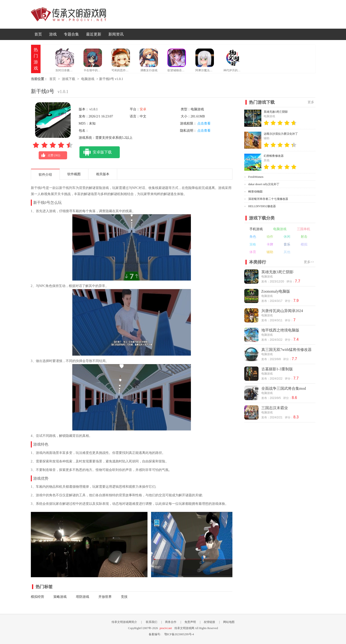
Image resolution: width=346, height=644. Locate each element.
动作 (270, 237)
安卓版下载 (96, 152)
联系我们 (152, 622)
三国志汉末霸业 (275, 408)
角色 (253, 237)
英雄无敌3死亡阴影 (276, 112)
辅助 (270, 252)
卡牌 (270, 244)
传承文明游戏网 (69, 14)
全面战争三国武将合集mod (284, 388)
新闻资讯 (116, 34)
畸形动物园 (255, 192)
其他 (287, 252)
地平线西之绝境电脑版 (280, 330)
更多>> (309, 262)
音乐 (287, 244)
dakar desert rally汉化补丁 (264, 184)
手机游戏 (256, 229)
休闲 (287, 237)
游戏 (53, 34)
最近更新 (94, 34)
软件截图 (74, 174)
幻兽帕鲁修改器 (274, 156)
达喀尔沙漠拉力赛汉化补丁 (281, 134)
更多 (311, 102)
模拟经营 (37, 597)
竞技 (124, 597)
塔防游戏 (83, 597)
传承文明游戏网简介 (124, 622)
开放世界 (105, 597)
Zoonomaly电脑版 (276, 291)
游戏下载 (69, 79)
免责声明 (190, 622)
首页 (38, 34)
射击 (304, 237)
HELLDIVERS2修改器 (262, 206)
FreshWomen (256, 177)
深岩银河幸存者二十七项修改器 (268, 199)
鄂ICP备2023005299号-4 (179, 634)
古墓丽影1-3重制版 (277, 369)
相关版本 (103, 174)
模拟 (304, 244)
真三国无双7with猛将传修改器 (286, 350)
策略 (253, 244)
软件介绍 (45, 175)
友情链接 (209, 622)
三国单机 (304, 229)
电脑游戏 (88, 79)
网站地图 (229, 622)
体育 (253, 252)
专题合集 (71, 34)
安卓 (143, 109)
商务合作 (171, 622)
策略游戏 (60, 597)
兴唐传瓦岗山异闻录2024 (282, 311)
